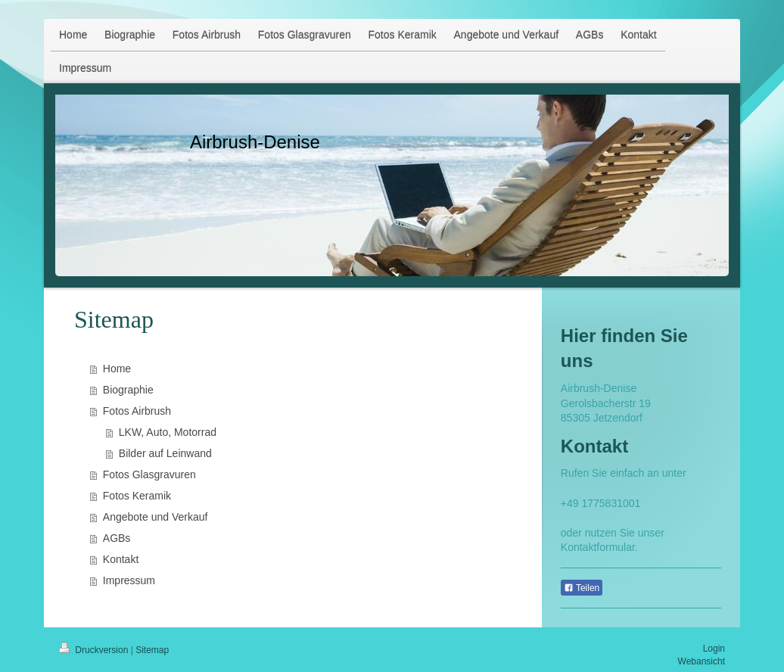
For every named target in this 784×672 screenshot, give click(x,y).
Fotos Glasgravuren (149, 474)
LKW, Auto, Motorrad (168, 432)
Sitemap (152, 650)
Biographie (128, 390)
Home (117, 369)
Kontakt (121, 559)
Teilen (582, 588)
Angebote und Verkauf (156, 517)
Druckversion (95, 650)
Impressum (129, 580)
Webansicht (702, 661)
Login (714, 649)
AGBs (117, 538)
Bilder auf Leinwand (165, 453)
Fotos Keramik (137, 496)
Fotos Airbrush (137, 411)
